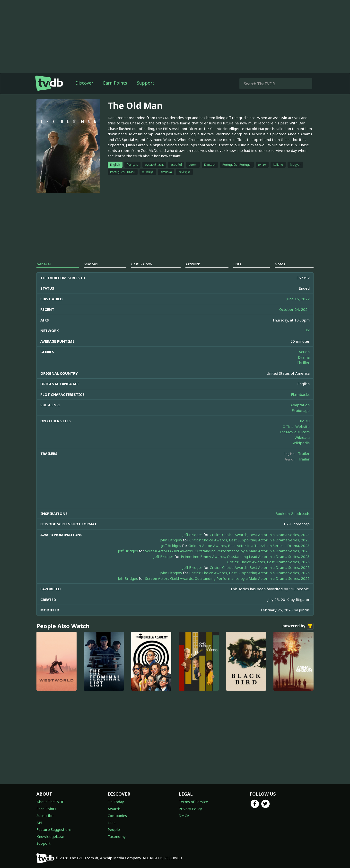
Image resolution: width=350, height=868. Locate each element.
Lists (112, 823)
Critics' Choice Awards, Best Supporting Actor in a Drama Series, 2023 (249, 540)
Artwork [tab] (193, 264)
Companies (117, 816)
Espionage (301, 410)
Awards (114, 809)
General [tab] (44, 264)
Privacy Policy (190, 809)
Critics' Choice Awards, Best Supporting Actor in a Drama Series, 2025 (249, 573)
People (114, 829)
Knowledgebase (50, 836)
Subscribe (45, 816)
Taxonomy (117, 836)
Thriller (303, 363)
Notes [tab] (280, 264)
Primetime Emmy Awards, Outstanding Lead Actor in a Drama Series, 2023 (245, 556)
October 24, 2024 (294, 309)
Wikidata (302, 437)
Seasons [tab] (91, 264)
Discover (84, 83)
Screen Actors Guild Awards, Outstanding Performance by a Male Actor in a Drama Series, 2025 (227, 578)
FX (308, 330)
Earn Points (115, 83)
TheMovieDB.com (294, 432)
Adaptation (300, 405)
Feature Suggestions (54, 829)
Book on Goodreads (293, 513)
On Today (116, 802)
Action (304, 352)
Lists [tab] (237, 264)
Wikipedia (301, 443)
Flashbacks (300, 394)
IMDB (305, 421)
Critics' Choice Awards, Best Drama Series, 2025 (268, 562)
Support (146, 83)
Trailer (304, 453)
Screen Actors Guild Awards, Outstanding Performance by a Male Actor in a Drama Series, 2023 (227, 551)
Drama (304, 357)
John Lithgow (171, 540)
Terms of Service (193, 802)
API (39, 823)
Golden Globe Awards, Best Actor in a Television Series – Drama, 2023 (249, 546)
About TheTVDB (50, 802)
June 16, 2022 (298, 299)
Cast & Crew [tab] (142, 264)
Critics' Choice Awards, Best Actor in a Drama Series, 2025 (260, 567)
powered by (298, 626)
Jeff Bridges (192, 535)
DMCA (184, 816)
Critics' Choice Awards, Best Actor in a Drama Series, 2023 (260, 535)
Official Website (296, 426)
